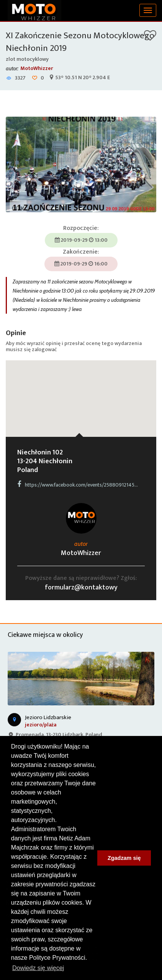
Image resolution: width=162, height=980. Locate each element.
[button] (81, 392)
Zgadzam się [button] (124, 858)
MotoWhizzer (37, 68)
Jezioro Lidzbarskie (48, 717)
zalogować (44, 349)
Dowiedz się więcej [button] (38, 968)
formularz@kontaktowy (81, 588)
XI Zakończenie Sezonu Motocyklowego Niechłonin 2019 (80, 42)
